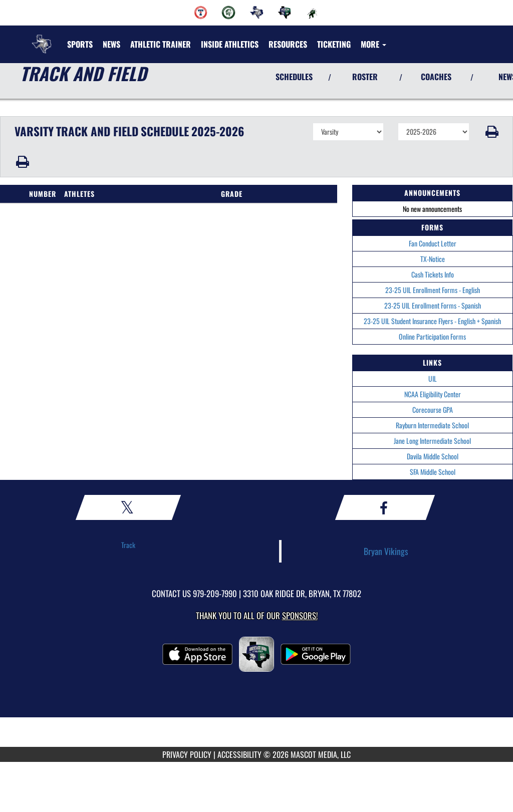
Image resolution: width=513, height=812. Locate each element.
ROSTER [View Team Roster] (365, 77)
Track (128, 545)
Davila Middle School (433, 456)
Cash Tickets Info (433, 274)
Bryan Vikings (386, 551)
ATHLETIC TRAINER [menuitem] (161, 44)
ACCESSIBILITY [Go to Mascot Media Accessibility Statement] (239, 754)
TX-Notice (433, 259)
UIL (433, 378)
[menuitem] (201, 13)
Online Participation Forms (432, 336)
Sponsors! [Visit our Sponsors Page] (300, 615)
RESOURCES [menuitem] (288, 44)
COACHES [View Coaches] (436, 77)
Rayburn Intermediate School (432, 425)
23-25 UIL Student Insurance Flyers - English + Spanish (432, 321)
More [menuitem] (373, 44)
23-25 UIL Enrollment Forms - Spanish (433, 305)
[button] (491, 132)
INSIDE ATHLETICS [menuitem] (230, 44)
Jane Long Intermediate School (432, 441)
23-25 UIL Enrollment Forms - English (433, 290)
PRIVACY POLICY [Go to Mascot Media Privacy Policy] (187, 754)
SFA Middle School (433, 472)
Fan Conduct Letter (433, 243)
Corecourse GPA (433, 410)
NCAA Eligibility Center (433, 394)
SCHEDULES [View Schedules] (294, 77)
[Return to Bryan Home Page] (42, 38)
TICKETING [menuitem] (334, 44)
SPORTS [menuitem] (80, 44)
